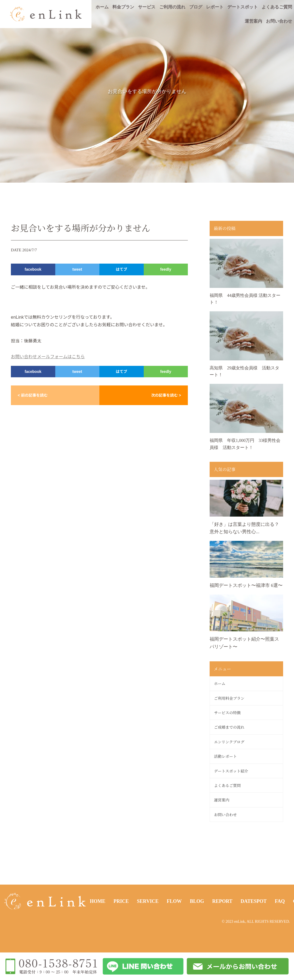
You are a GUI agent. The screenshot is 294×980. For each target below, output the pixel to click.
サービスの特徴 (227, 713)
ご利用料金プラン (229, 698)
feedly (166, 269)
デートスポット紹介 (231, 771)
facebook (33, 269)
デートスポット (243, 7)
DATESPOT (254, 901)
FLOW (174, 901)
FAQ (280, 901)
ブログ (196, 7)
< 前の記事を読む (33, 395)
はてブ (121, 269)
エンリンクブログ (229, 742)
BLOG (197, 901)
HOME (98, 901)
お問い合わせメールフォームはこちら (48, 357)
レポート (215, 7)
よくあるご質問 (277, 7)
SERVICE (148, 901)
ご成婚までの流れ (229, 727)
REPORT (222, 901)
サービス (147, 7)
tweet (77, 269)
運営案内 (253, 21)
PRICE (121, 901)
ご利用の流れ (172, 7)
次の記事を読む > (166, 395)
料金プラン (123, 7)
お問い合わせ (279, 21)
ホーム (102, 7)
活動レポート (225, 756)
